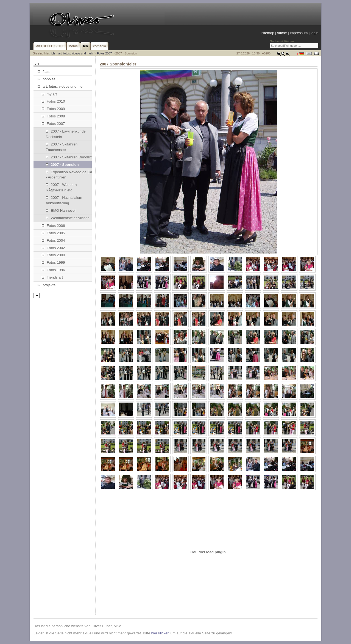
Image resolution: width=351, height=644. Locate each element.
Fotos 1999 (53, 262)
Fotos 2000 (53, 255)
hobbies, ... (49, 79)
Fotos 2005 (53, 233)
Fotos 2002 (53, 248)
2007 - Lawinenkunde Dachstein (66, 134)
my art (49, 94)
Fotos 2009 (53, 109)
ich (53, 53)
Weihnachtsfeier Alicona (68, 218)
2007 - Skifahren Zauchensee (62, 147)
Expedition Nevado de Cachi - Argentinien (71, 175)
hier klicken (160, 633)
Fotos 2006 (53, 226)
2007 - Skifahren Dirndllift (69, 157)
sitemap (268, 33)
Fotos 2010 (53, 101)
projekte (47, 285)
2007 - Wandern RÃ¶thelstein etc (61, 187)
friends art (52, 277)
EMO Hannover (61, 210)
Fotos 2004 (53, 240)
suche (282, 33)
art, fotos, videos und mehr (76, 53)
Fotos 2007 (104, 53)
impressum (299, 33)
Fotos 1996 (53, 270)
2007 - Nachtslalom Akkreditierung (64, 200)
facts (44, 72)
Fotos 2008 (53, 116)
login (314, 33)
